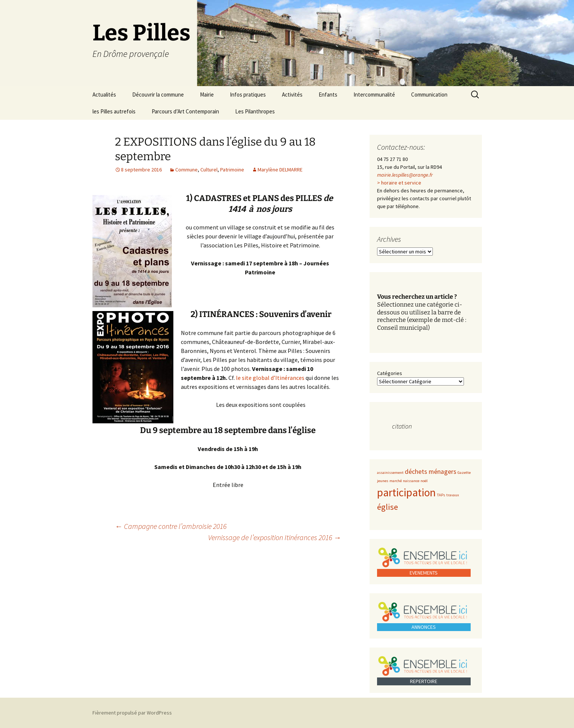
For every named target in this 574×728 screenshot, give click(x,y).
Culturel (209, 170)
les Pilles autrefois (114, 111)
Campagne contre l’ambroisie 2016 (171, 526)
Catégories (390, 373)
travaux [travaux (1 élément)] (453, 495)
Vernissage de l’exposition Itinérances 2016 (275, 537)
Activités (292, 95)
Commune (186, 170)
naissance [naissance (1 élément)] (411, 481)
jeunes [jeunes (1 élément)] (383, 481)
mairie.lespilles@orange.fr (405, 175)
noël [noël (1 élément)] (424, 481)
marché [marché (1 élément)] (396, 481)
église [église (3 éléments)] (388, 507)
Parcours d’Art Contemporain (185, 111)
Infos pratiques (248, 95)
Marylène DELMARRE (280, 170)
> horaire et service (399, 183)
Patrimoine (232, 170)
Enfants (328, 95)
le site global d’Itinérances (270, 378)
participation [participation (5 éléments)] (406, 492)
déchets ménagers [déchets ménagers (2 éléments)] (431, 472)
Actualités (104, 95)
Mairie (207, 95)
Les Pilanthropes (255, 111)
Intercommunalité (374, 95)
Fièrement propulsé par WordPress (132, 713)
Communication (429, 95)
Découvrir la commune (158, 95)
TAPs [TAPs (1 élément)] (441, 495)
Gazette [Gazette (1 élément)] (464, 473)
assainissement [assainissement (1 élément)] (390, 473)
